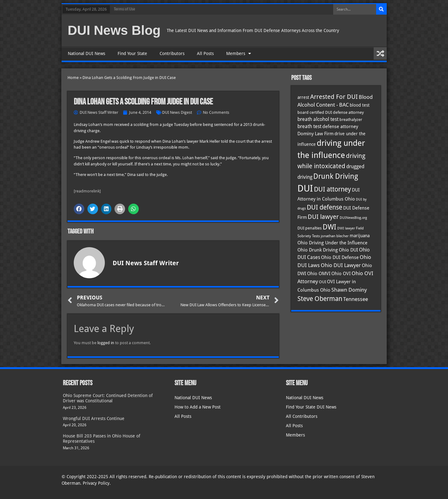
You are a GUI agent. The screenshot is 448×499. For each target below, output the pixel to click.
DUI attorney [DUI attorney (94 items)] (332, 189)
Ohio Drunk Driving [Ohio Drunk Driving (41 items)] (318, 250)
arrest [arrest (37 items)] (303, 97)
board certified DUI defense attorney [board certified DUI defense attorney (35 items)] (331, 112)
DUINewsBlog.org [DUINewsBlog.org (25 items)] (353, 218)
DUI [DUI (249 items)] (305, 188)
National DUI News (86, 53)
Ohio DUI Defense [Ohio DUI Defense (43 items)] (340, 257)
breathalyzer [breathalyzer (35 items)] (351, 119)
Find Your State (132, 53)
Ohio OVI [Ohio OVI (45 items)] (341, 274)
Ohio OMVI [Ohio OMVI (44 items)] (319, 274)
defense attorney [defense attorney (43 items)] (340, 127)
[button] (79, 209)
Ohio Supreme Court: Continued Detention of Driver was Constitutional (108, 398)
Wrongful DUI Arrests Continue (94, 418)
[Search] (381, 9)
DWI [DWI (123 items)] (329, 227)
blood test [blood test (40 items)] (360, 105)
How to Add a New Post (198, 407)
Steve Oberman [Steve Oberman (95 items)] (320, 299)
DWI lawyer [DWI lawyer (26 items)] (346, 228)
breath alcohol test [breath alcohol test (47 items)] (318, 119)
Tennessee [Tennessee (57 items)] (356, 299)
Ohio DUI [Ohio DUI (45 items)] (348, 250)
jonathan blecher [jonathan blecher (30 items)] (335, 236)
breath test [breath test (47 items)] (309, 126)
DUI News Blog (114, 30)
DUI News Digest (177, 112)
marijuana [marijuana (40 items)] (360, 236)
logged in (106, 343)
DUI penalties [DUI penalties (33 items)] (310, 228)
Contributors (172, 53)
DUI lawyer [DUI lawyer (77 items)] (323, 217)
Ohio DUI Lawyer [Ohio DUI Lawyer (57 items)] (341, 265)
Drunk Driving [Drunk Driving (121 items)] (336, 176)
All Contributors (302, 416)
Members (239, 53)
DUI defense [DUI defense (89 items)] (324, 207)
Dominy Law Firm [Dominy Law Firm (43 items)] (315, 134)
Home (73, 78)
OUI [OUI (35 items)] (322, 282)
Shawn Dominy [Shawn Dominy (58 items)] (349, 290)
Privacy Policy (96, 483)
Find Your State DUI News (311, 407)
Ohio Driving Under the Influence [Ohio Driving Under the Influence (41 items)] (332, 243)
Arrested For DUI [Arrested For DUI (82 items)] (334, 97)
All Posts (205, 53)
